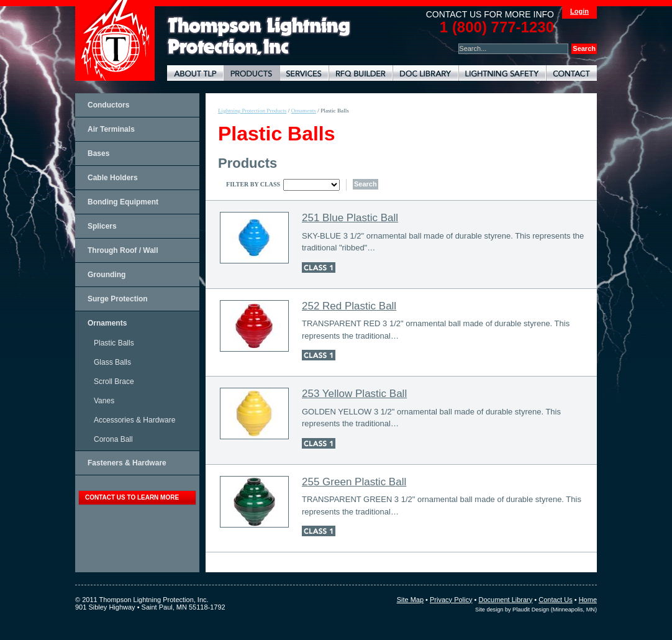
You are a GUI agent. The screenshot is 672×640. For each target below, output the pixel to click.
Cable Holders (113, 178)
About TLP (195, 73)
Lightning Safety (502, 73)
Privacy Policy (451, 600)
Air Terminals (111, 129)
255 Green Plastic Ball (354, 482)
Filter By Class (253, 184)
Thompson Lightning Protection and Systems (115, 40)
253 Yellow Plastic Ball (354, 394)
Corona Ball (113, 439)
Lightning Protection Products (252, 73)
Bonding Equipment (123, 202)
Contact (571, 73)
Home (588, 600)
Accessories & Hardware (134, 420)
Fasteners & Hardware (127, 463)
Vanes (104, 401)
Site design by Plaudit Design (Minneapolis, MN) (536, 610)
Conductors (108, 105)
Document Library (425, 73)
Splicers (102, 226)
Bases (98, 153)
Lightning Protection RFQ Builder (361, 73)
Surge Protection (118, 299)
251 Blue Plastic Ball (350, 218)
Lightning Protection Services (304, 73)
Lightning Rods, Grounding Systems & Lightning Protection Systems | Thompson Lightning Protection (259, 36)
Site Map (410, 600)
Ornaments (107, 323)
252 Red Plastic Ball (349, 306)
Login (579, 11)
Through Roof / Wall (123, 250)
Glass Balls (112, 362)
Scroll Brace (114, 382)
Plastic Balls (114, 343)
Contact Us (555, 600)
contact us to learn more (132, 497)
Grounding (107, 275)
